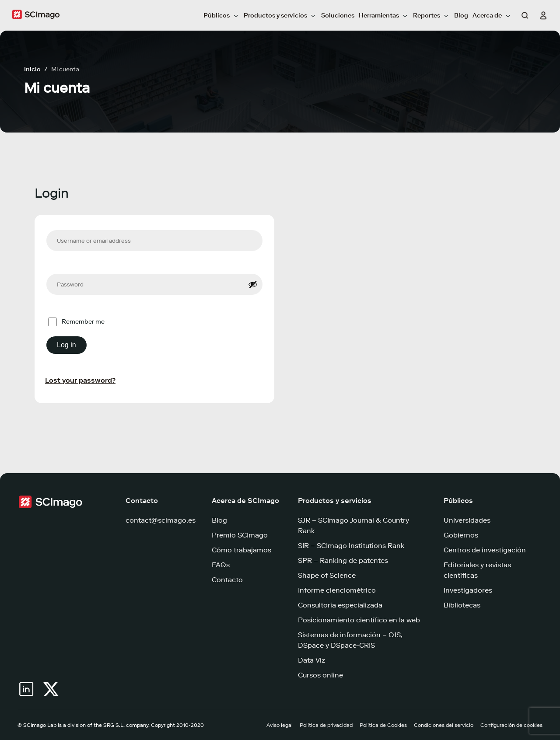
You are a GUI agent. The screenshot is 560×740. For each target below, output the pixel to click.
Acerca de (492, 16)
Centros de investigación (485, 550)
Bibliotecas (462, 605)
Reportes (431, 16)
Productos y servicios (280, 16)
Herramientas (384, 16)
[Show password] (253, 284)
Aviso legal (280, 725)
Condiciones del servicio (444, 725)
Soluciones (338, 16)
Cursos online (320, 675)
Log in (66, 345)
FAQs (221, 565)
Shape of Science (327, 575)
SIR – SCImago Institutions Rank (351, 546)
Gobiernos (461, 535)
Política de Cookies (383, 725)
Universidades (467, 520)
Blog (461, 16)
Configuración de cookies (511, 725)
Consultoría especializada (340, 605)
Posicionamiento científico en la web (359, 620)
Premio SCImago (240, 535)
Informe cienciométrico (337, 590)
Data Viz (311, 660)
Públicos (221, 16)
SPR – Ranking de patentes (343, 560)
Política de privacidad (326, 725)
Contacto (227, 580)
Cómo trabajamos (241, 550)
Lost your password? (80, 380)
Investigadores (468, 590)
